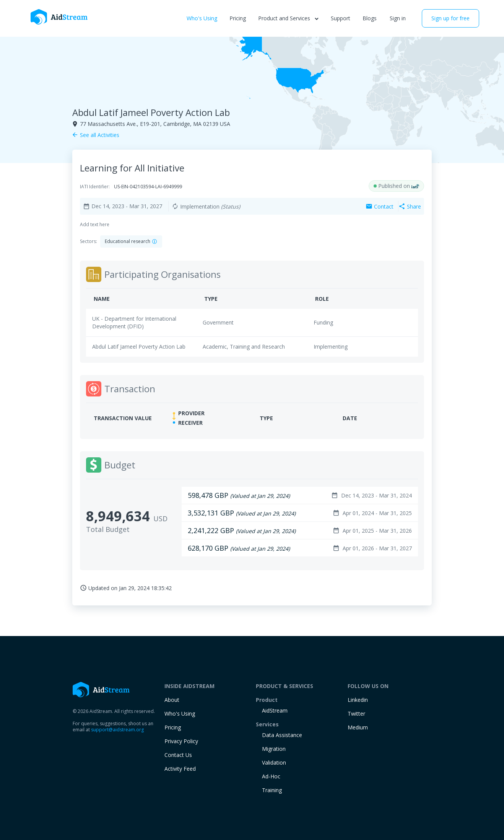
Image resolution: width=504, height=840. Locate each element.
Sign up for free (450, 18)
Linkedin (358, 700)
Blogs (370, 18)
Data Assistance (282, 735)
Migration (274, 749)
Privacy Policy (181, 741)
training (272, 790)
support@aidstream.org (117, 730)
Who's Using (202, 18)
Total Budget (108, 529)
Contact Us (178, 755)
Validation (274, 763)
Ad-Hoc (271, 776)
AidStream (275, 710)
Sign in (398, 18)
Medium (358, 727)
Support (341, 18)
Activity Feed (180, 769)
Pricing (238, 18)
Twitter (356, 714)
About (172, 700)
